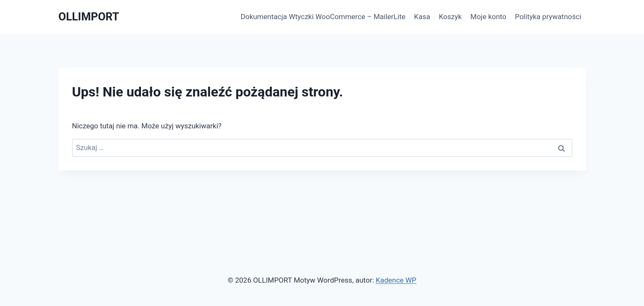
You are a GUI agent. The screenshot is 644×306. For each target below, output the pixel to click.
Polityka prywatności (548, 17)
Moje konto (488, 17)
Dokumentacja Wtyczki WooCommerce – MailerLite (323, 17)
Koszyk (450, 17)
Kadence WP (396, 280)
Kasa (422, 17)
